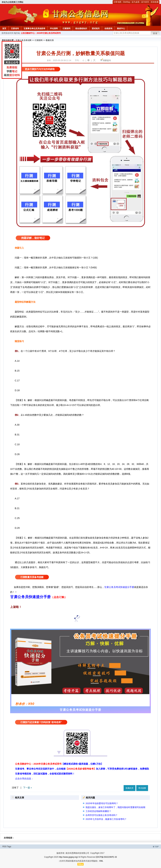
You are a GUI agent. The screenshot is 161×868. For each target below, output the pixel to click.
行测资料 (67, 29)
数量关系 (50, 40)
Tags (9, 847)
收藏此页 (130, 788)
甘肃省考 (15, 29)
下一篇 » (28, 788)
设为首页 (145, 2)
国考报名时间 (8, 33)
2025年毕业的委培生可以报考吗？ (102, 803)
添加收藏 (155, 2)
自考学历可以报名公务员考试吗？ (102, 815)
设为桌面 (136, 2)
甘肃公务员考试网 (23, 40)
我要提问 (107, 60)
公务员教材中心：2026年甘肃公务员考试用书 (41, 33)
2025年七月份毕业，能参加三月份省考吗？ (106, 819)
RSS (5, 847)
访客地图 (117, 2)
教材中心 (121, 29)
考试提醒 (142, 788)
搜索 (155, 33)
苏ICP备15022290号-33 (106, 857)
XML (101, 861)
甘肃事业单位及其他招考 (34, 29)
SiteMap (127, 2)
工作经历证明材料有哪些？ (98, 811)
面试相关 (96, 29)
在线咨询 (108, 29)
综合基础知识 (81, 29)
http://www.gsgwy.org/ (68, 857)
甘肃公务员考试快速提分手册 (119, 587)
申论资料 (54, 29)
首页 (4, 29)
